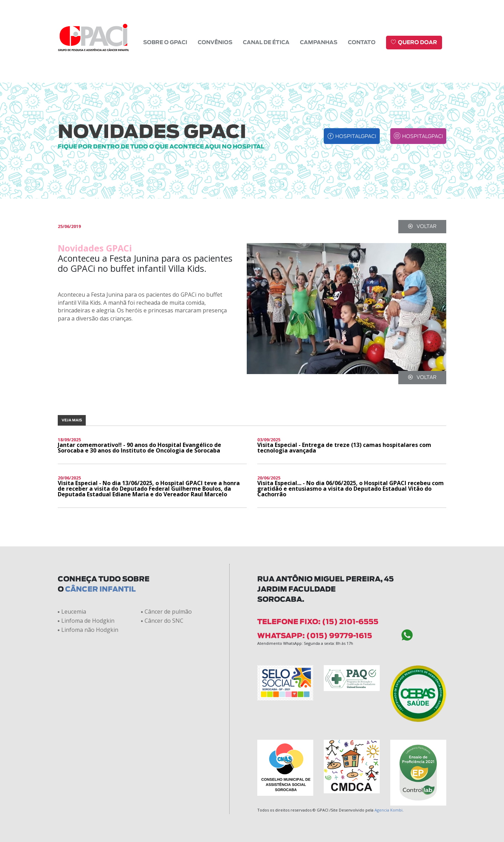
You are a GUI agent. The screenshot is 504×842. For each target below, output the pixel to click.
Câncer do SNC (162, 621)
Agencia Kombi (388, 810)
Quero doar (414, 42)
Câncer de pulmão (166, 612)
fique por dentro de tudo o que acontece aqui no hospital (161, 147)
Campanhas (319, 43)
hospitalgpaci (352, 136)
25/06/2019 (69, 227)
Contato (362, 43)
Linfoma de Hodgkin (86, 621)
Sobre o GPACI (165, 43)
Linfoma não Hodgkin (88, 630)
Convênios (215, 43)
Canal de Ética (266, 43)
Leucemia (72, 612)
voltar (422, 226)
